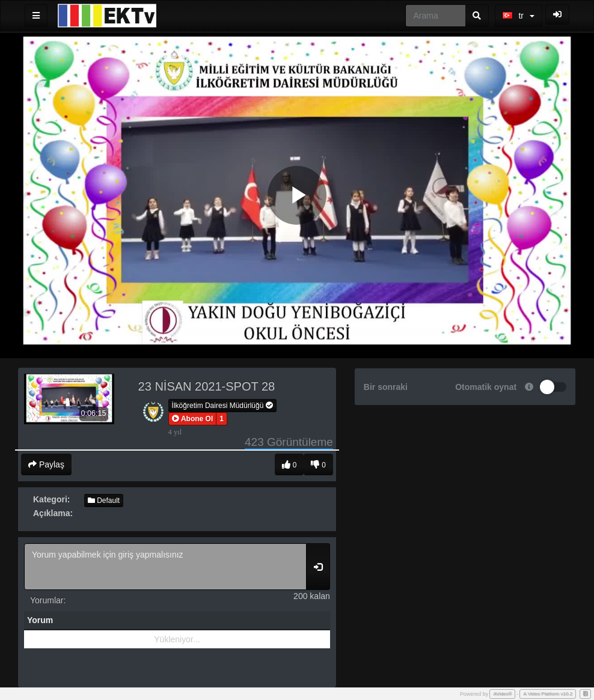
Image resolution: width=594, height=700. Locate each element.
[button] (193, 419)
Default (104, 501)
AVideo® (502, 694)
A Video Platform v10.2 (548, 694)
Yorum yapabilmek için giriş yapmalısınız (165, 567)
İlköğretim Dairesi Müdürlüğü (222, 406)
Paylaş (46, 464)
